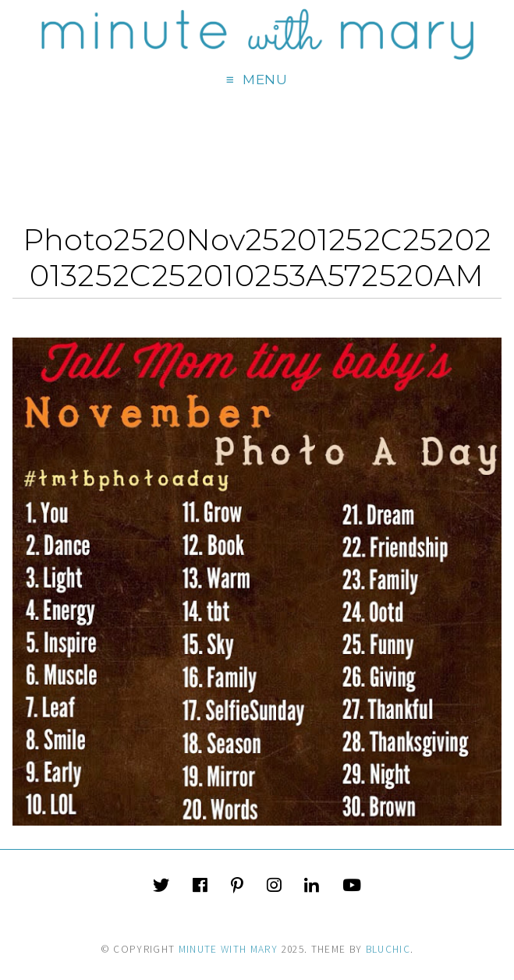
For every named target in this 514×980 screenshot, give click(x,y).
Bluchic (388, 949)
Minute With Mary (229, 949)
